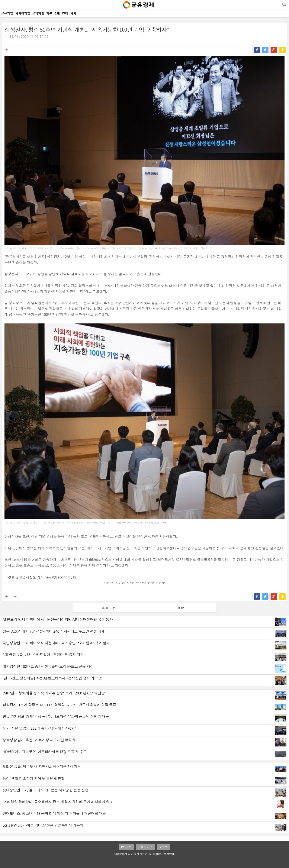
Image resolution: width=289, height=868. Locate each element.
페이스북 (257, 50)
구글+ (274, 50)
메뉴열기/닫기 (4, 5)
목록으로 (109, 608)
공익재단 (38, 13)
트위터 (265, 50)
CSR (57, 13)
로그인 (163, 847)
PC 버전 (126, 847)
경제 (65, 13)
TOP (181, 608)
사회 (73, 13)
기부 (49, 13)
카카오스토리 (282, 50)
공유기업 (7, 13)
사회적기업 (23, 13)
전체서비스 (145, 847)
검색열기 (284, 5)
